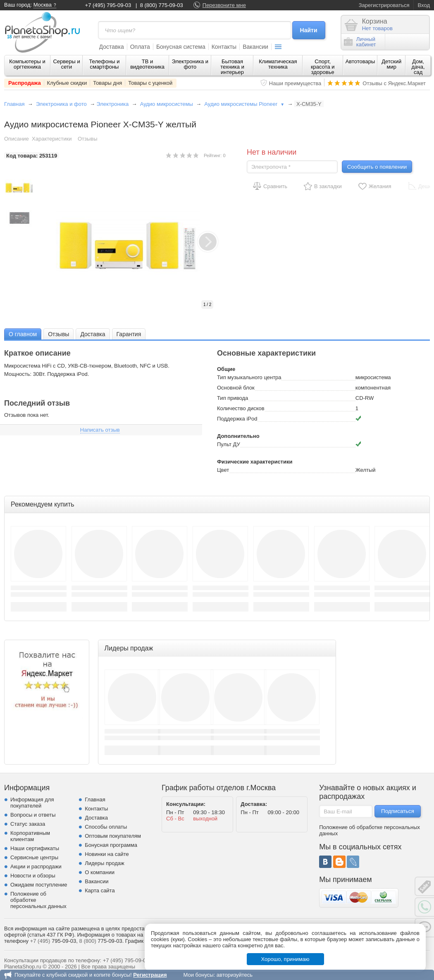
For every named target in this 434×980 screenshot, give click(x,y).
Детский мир (391, 64)
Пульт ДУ (229, 444)
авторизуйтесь (235, 975)
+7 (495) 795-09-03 (108, 5)
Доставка (112, 47)
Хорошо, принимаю (285, 959)
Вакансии (255, 47)
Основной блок (236, 388)
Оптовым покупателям (113, 836)
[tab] (23, 334)
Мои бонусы (198, 975)
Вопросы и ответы (33, 815)
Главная (14, 104)
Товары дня (107, 83)
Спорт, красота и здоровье (323, 67)
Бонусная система (181, 47)
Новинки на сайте (107, 854)
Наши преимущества (295, 83)
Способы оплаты (106, 827)
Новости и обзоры (33, 876)
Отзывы (88, 139)
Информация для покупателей (32, 803)
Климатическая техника (278, 64)
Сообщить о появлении (377, 167)
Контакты (224, 47)
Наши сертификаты (35, 848)
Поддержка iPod (237, 419)
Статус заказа (28, 824)
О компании (100, 872)
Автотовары (360, 61)
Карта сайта (100, 890)
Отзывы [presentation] (58, 334)
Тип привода (232, 398)
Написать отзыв (100, 430)
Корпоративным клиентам (30, 836)
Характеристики (52, 139)
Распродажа (25, 83)
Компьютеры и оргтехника (27, 64)
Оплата (140, 47)
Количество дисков (241, 408)
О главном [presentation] (23, 334)
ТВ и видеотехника (147, 64)
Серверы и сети (66, 64)
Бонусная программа (111, 845)
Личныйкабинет (360, 42)
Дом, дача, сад (418, 67)
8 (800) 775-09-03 (162, 5)
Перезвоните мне (224, 5)
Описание (17, 139)
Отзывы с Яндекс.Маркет (394, 83)
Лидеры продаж (105, 863)
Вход (424, 5)
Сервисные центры (34, 857)
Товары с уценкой (150, 83)
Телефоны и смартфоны (104, 64)
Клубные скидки (67, 83)
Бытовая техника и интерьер (232, 67)
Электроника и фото (190, 64)
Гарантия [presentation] (129, 334)
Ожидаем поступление (39, 885)
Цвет (223, 470)
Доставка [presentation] (93, 334)
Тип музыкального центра (249, 377)
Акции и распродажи (36, 866)
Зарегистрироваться (384, 5)
